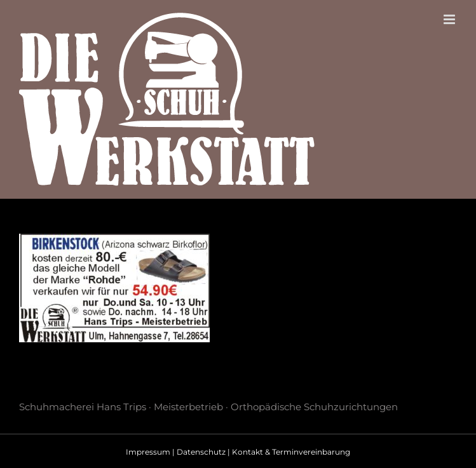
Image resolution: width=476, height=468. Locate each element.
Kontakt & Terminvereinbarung (291, 452)
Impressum (148, 452)
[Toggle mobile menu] (450, 19)
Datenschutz (201, 452)
